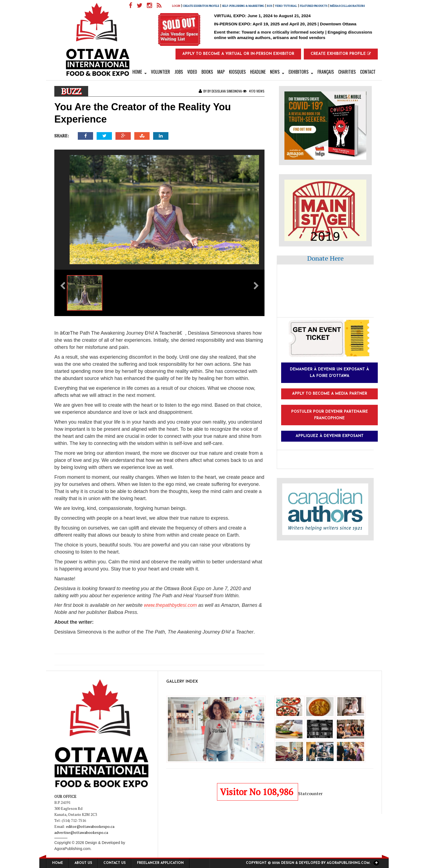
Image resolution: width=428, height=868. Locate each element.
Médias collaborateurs (349, 6)
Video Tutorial (288, 6)
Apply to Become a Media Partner (330, 394)
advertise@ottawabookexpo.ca (81, 832)
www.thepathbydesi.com (170, 605)
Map (221, 72)
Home (137, 72)
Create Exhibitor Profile (203, 6)
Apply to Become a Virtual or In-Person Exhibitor (238, 54)
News (275, 72)
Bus (271, 6)
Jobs (179, 72)
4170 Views (254, 91)
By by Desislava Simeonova (221, 91)
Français (326, 72)
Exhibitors (298, 72)
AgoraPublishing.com (72, 849)
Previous (60, 661)
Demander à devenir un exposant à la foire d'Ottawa (329, 373)
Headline (258, 72)
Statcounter (310, 793)
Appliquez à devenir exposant (330, 436)
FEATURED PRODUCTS (315, 6)
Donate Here (325, 258)
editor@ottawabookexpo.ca (90, 826)
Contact (368, 72)
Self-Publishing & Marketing (245, 6)
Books (207, 72)
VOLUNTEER (160, 72)
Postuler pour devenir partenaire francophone (330, 415)
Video (192, 72)
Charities (347, 72)
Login (178, 6)
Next (259, 661)
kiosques (237, 72)
